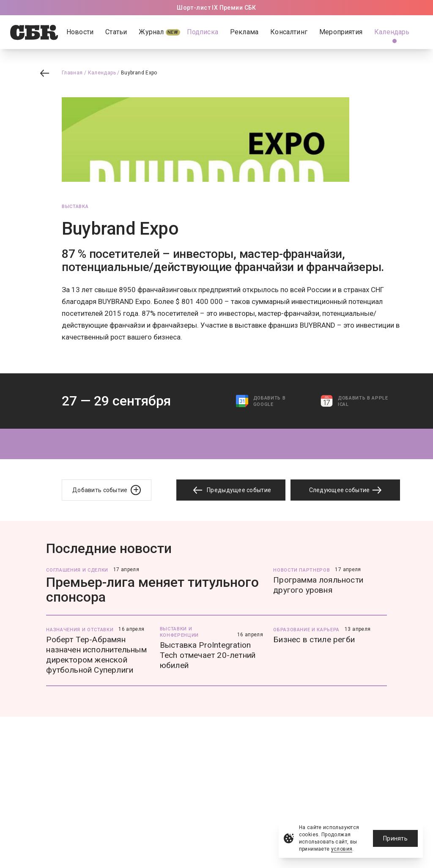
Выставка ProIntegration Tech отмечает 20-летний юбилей (208, 655)
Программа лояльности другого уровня (318, 585)
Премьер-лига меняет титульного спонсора (152, 590)
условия (342, 849)
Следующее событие (345, 490)
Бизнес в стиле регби (314, 639)
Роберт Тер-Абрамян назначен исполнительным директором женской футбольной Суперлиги (96, 655)
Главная (72, 73)
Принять (395, 838)
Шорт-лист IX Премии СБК (216, 8)
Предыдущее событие (231, 490)
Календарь (102, 73)
